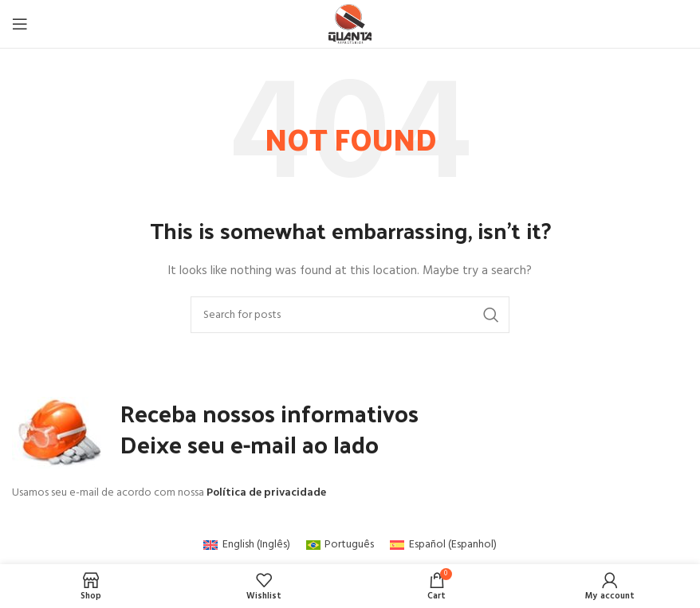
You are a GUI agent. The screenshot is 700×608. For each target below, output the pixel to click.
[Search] (350, 315)
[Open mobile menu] (20, 24)
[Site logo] (350, 24)
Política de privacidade (266, 493)
